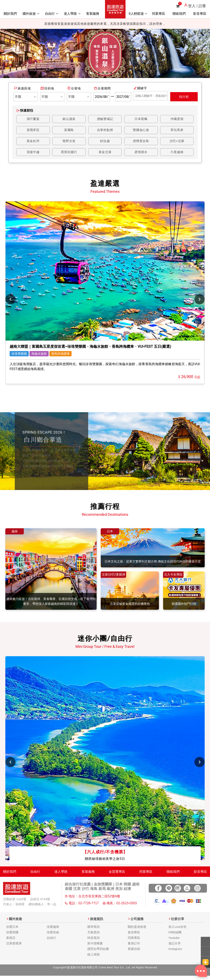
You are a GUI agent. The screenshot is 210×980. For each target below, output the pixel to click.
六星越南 (177, 153)
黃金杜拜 (33, 142)
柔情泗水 (141, 153)
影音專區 (200, 14)
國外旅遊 (31, 14)
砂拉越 (105, 142)
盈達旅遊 (115, 9)
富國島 (69, 130)
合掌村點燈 (105, 130)
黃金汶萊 (105, 153)
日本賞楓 (141, 119)
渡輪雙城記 (105, 119)
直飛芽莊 (33, 130)
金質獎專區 (117, 876)
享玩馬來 (177, 130)
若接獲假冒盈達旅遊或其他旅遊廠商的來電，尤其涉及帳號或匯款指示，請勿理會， (105, 24)
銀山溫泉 (69, 119)
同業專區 (159, 14)
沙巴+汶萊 (177, 142)
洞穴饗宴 (33, 119)
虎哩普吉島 (141, 142)
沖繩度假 (177, 119)
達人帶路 (72, 14)
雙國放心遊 (141, 130)
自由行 (51, 14)
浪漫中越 (33, 153)
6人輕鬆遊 (138, 14)
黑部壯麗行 (69, 153)
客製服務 (93, 14)
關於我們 (10, 14)
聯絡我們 (179, 14)
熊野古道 (69, 142)
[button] (8, 53)
